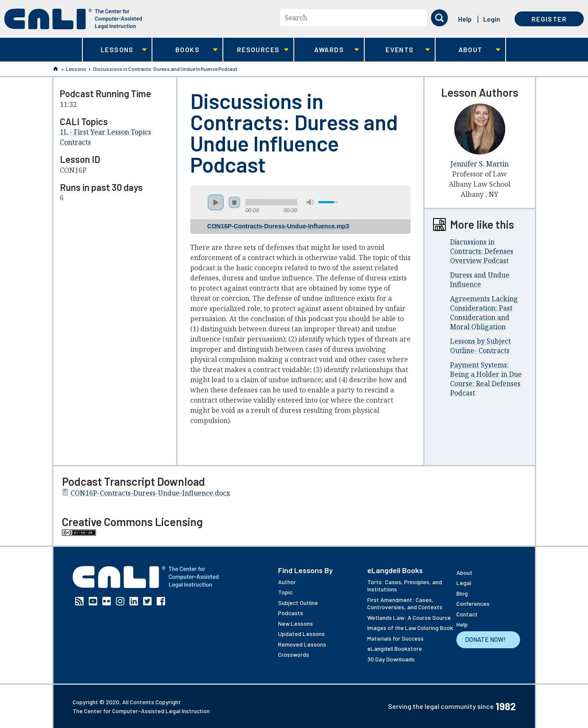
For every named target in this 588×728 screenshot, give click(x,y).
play (216, 202)
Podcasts (291, 613)
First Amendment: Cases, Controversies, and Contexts (405, 603)
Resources (256, 50)
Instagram (120, 601)
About (468, 50)
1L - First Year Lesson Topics (106, 132)
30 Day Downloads (391, 659)
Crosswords (294, 654)
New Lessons (295, 623)
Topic (285, 592)
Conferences (473, 603)
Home (56, 69)
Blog (462, 593)
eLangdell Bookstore (395, 648)
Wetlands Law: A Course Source (409, 617)
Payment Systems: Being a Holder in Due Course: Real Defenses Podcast (486, 379)
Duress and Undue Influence (480, 280)
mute (310, 202)
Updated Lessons (301, 634)
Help (465, 19)
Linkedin (134, 601)
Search (296, 18)
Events (397, 50)
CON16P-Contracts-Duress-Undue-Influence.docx (150, 493)
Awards (327, 50)
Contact (467, 614)
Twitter (147, 601)
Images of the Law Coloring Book (410, 628)
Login (492, 19)
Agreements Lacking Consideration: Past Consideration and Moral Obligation (484, 313)
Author (287, 582)
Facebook (161, 601)
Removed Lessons (302, 644)
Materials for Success (395, 638)
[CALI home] (73, 19)
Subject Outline (298, 603)
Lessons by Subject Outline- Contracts (480, 346)
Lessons (115, 50)
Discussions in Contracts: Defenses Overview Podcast (482, 251)
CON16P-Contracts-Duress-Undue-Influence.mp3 (278, 226)
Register (549, 19)
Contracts (75, 142)
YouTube (93, 601)
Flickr (107, 601)
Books (185, 50)
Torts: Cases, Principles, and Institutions (405, 586)
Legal (464, 583)
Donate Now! (485, 639)
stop (234, 202)
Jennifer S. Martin (480, 164)
